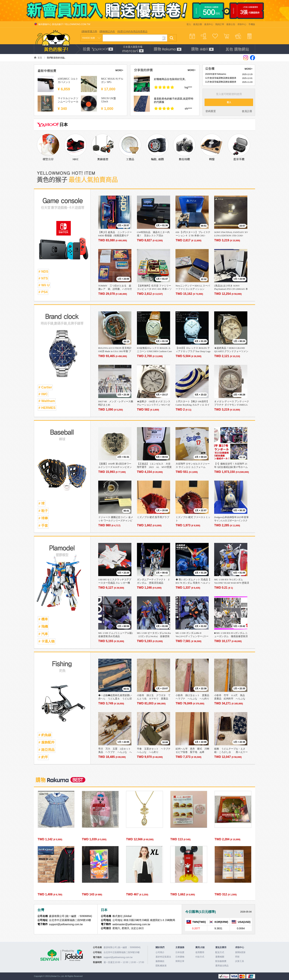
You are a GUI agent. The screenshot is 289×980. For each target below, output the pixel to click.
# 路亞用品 (47, 750)
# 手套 (43, 526)
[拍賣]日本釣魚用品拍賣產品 (132, 31)
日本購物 (180, 957)
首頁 (40, 58)
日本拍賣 (180, 952)
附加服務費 (221, 961)
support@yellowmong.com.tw (118, 957)
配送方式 (220, 952)
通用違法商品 (222, 966)
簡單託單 (180, 961)
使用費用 (200, 952)
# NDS (43, 272)
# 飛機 (43, 627)
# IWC (43, 394)
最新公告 (231, 24)
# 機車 (43, 619)
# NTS (43, 278)
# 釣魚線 (45, 735)
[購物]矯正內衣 (107, 31)
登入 (189, 24)
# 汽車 (43, 634)
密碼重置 (211, 111)
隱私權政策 (161, 966)
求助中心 (242, 24)
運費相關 (220, 957)
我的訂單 (220, 24)
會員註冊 (198, 24)
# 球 (42, 503)
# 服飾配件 (47, 742)
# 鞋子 (43, 511)
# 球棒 (43, 518)
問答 (237, 957)
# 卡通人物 (47, 641)
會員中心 (209, 24)
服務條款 (160, 961)
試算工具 (240, 961)
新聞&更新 (240, 952)
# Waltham (47, 401)
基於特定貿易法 (163, 957)
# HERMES (47, 408)
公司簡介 (160, 952)
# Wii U (44, 285)
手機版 (252, 24)
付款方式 (200, 957)
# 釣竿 (43, 757)
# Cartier (45, 387)
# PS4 (43, 292)
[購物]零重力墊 (89, 31)
